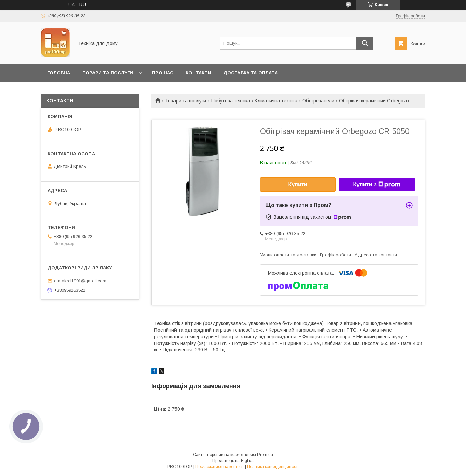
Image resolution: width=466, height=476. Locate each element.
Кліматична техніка (276, 101)
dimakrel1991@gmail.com (80, 281)
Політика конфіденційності (273, 467)
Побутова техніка (231, 101)
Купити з (377, 185)
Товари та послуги (108, 73)
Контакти (198, 73)
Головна (59, 73)
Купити (298, 184)
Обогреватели (318, 101)
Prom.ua (265, 455)
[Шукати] (365, 43)
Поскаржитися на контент (220, 467)
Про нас (163, 73)
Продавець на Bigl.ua (233, 461)
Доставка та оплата (251, 73)
